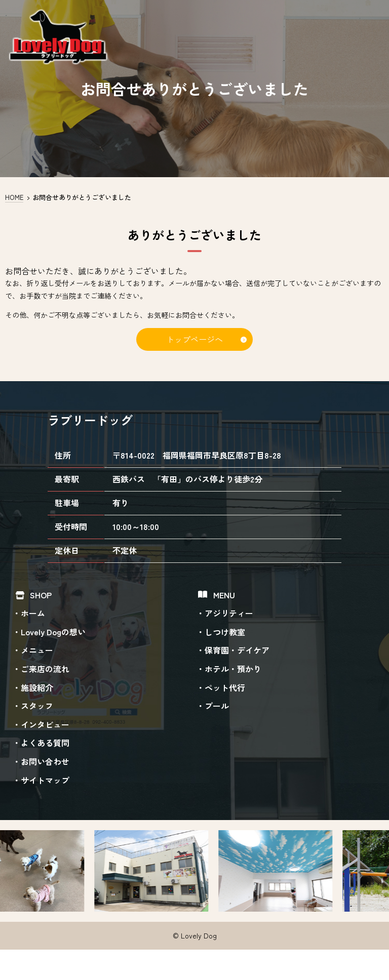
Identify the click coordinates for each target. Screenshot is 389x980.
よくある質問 (45, 743)
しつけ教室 (225, 632)
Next (380, 878)
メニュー (37, 650)
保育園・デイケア (237, 650)
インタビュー (45, 724)
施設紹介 (37, 687)
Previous (10, 879)
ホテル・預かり (233, 669)
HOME (14, 197)
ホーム (33, 613)
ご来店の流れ (45, 669)
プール (217, 706)
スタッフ (37, 706)
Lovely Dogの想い (53, 632)
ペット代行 (225, 687)
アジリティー (229, 613)
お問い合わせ (45, 761)
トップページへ (194, 339)
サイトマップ (45, 780)
